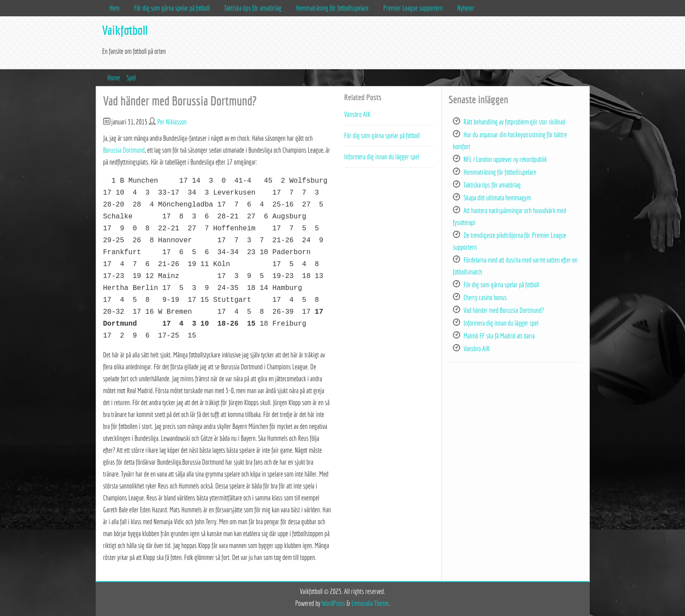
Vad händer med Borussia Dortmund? (504, 310)
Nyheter (466, 8)
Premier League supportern (413, 8)
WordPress (333, 603)
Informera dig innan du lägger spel (382, 157)
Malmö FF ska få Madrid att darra (499, 336)
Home (114, 78)
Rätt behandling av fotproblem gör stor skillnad (515, 122)
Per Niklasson (172, 122)
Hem (114, 8)
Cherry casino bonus (485, 297)
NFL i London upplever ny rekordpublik (505, 159)
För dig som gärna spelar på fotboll (172, 8)
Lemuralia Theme (370, 603)
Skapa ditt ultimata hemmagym (497, 198)
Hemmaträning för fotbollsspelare (332, 8)
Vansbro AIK (357, 114)
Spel (131, 78)
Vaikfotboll (125, 30)
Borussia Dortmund (124, 150)
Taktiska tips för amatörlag (253, 8)
